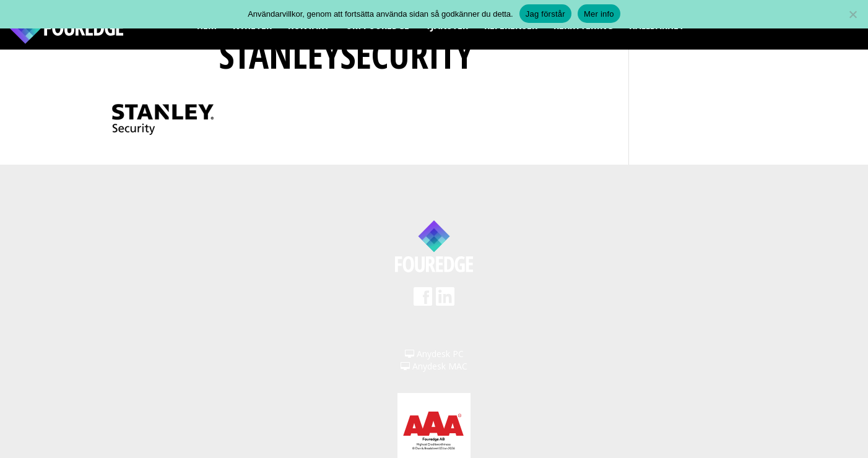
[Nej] (853, 14)
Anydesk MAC (434, 366)
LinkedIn (445, 300)
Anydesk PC (434, 354)
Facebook (423, 300)
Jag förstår (545, 14)
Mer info (599, 14)
